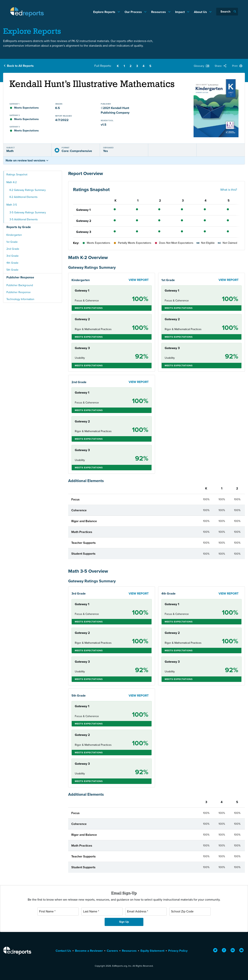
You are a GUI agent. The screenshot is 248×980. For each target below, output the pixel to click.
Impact (180, 12)
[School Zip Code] (190, 911)
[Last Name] (102, 911)
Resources (159, 12)
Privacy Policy (178, 951)
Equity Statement (152, 951)
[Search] (227, 12)
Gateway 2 (84, 221)
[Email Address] (146, 911)
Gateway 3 (84, 232)
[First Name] (58, 911)
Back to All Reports (20, 66)
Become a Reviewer (89, 951)
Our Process (134, 12)
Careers (112, 951)
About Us (201, 12)
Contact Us (63, 951)
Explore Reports (105, 12)
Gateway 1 (83, 210)
